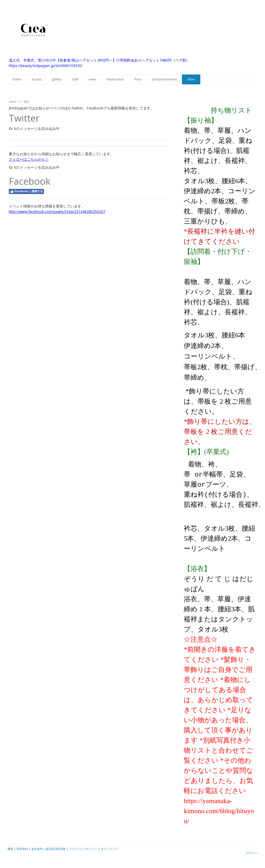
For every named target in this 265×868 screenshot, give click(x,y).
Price (138, 79)
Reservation (115, 79)
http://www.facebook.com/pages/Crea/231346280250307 (57, 212)
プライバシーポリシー (83, 847)
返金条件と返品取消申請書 (48, 847)
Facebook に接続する (26, 191)
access (36, 79)
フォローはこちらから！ (29, 159)
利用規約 (22, 847)
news (93, 79)
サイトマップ (109, 847)
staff (75, 79)
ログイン (252, 852)
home (17, 79)
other (191, 79)
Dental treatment (164, 79)
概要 (10, 847)
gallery (57, 79)
